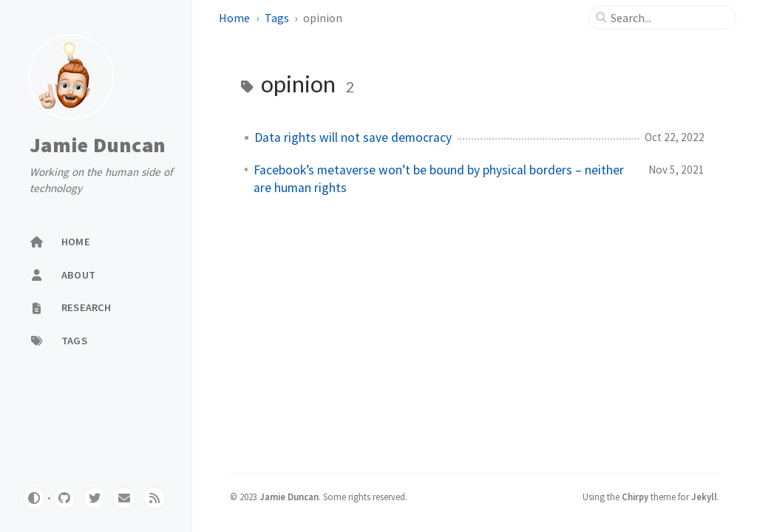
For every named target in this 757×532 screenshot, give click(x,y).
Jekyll (704, 497)
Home (235, 18)
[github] (64, 498)
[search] (668, 18)
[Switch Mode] (34, 498)
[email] (124, 498)
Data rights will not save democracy (353, 137)
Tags (278, 18)
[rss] (155, 498)
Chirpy (635, 497)
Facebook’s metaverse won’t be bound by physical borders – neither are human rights (439, 179)
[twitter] (95, 498)
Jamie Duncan (98, 145)
